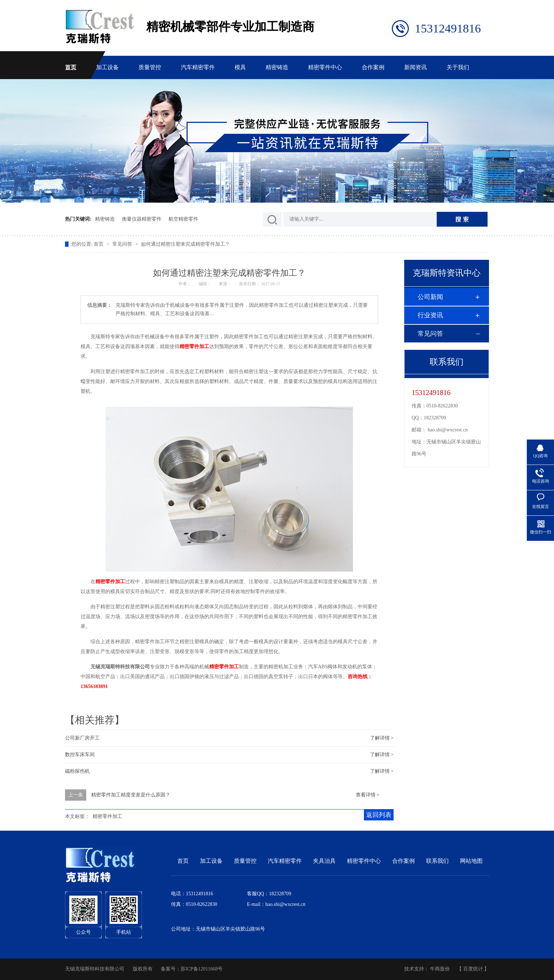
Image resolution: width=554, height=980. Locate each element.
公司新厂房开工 (82, 738)
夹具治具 (324, 861)
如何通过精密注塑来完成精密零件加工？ (185, 244)
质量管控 (150, 67)
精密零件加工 (107, 816)
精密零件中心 (325, 67)
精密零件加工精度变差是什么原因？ (131, 795)
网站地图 (471, 861)
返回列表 (379, 815)
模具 (240, 67)
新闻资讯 (415, 67)
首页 (71, 67)
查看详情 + (368, 795)
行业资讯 (430, 315)
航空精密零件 (183, 219)
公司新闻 (430, 297)
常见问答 (123, 244)
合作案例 (373, 67)
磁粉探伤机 (77, 771)
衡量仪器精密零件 (142, 219)
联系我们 (437, 861)
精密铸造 (277, 67)
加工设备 (107, 67)
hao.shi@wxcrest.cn (448, 430)
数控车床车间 (80, 755)
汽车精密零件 (198, 67)
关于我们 (458, 67)
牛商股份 (440, 969)
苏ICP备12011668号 (202, 969)
